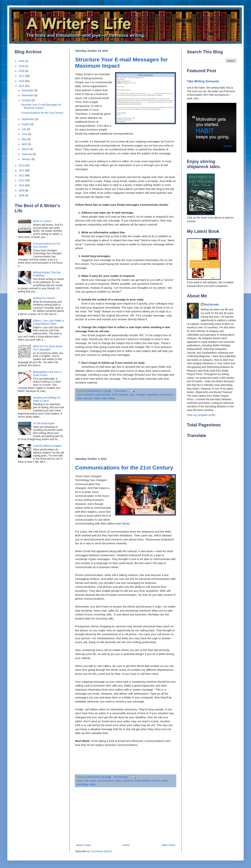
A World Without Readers (47, 446)
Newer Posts (83, 845)
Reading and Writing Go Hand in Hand (47, 399)
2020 (22, 61)
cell (86, 781)
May (24, 139)
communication (103, 395)
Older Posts (168, 845)
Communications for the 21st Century (124, 468)
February (27, 154)
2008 (22, 195)
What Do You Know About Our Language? (48, 348)
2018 (22, 71)
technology (82, 784)
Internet (156, 781)
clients (93, 781)
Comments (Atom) (101, 851)
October (27, 100)
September (28, 119)
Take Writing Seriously (203, 81)
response (87, 398)
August (26, 124)
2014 (22, 165)
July (24, 129)
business (89, 395)
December (28, 90)
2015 (22, 86)
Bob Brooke (212, 304)
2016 (22, 81)
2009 (22, 190)
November (28, 95)
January (27, 159)
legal (132, 395)
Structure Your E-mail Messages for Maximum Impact (41, 106)
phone (165, 781)
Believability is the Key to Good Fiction (47, 374)
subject (97, 398)
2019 (22, 66)
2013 (22, 170)
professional (167, 395)
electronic (128, 781)
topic (105, 398)
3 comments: (121, 391)
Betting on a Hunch (44, 298)
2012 (22, 175)
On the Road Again (44, 423)
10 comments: (121, 777)
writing (112, 398)
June (25, 134)
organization (153, 395)
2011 (22, 180)
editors (119, 781)
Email (115, 395)
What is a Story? (42, 221)
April (25, 144)
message (140, 395)
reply (79, 398)
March (26, 149)
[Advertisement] (125, 429)
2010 (22, 185)
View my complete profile (201, 415)
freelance (124, 395)
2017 (22, 76)
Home (126, 845)
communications (106, 781)
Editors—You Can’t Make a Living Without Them (48, 322)
